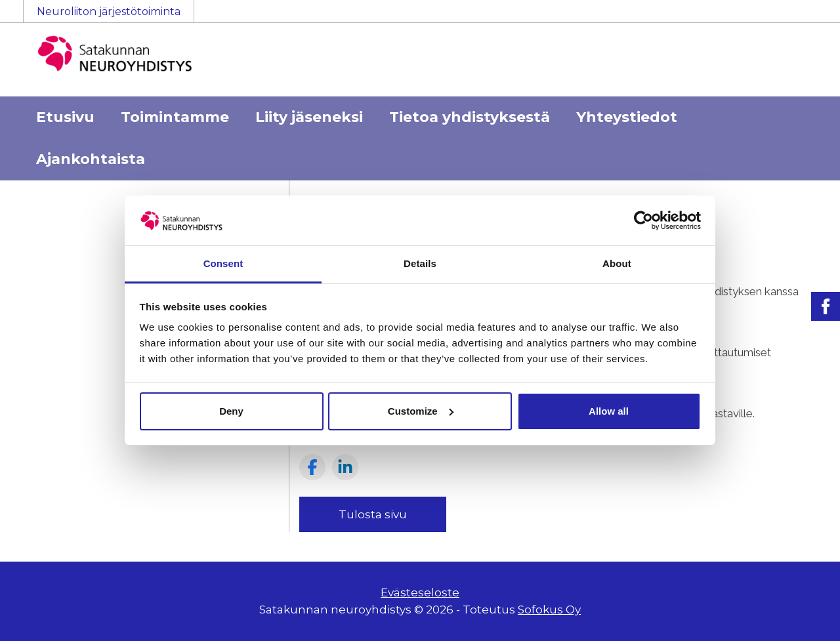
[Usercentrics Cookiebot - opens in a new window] (643, 220)
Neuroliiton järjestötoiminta (109, 11)
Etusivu (65, 117)
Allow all (609, 411)
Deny (231, 411)
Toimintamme (175, 117)
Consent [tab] (223, 263)
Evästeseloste (420, 592)
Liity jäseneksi (309, 117)
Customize (421, 411)
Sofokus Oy (549, 610)
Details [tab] (420, 263)
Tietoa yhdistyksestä (470, 117)
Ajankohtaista (91, 159)
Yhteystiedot (627, 117)
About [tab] (617, 263)
